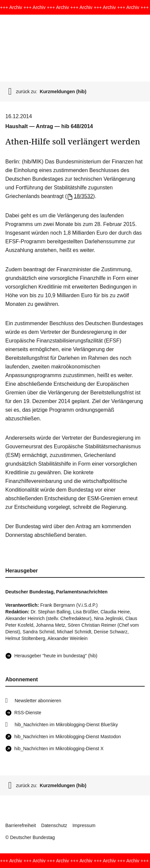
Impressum (84, 825)
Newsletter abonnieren (38, 701)
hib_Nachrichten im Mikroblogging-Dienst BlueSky (66, 725)
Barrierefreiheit (21, 825)
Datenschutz (54, 825)
